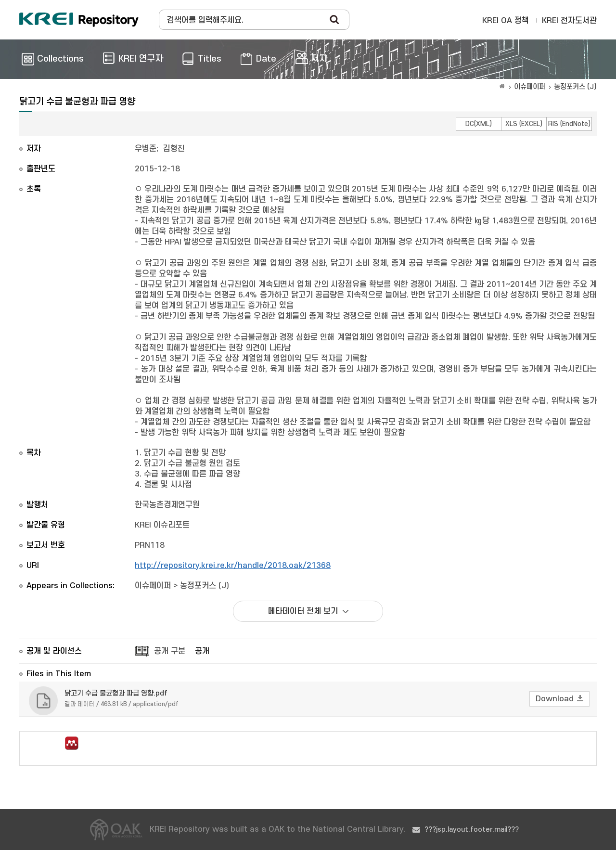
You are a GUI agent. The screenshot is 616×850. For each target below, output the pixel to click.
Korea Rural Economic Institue (79, 20)
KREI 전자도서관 (569, 21)
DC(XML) (479, 124)
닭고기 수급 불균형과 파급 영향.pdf (116, 693)
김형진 (174, 149)
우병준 (146, 149)
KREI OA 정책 (506, 21)
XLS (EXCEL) (524, 124)
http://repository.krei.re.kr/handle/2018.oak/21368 (233, 566)
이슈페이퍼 (530, 87)
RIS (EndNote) (569, 124)
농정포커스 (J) (575, 87)
